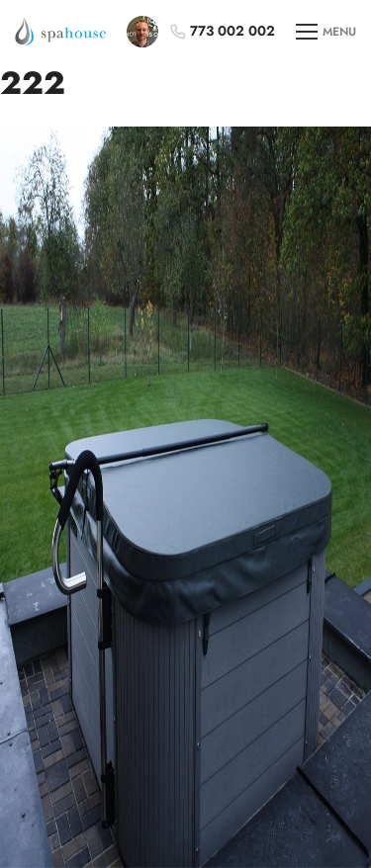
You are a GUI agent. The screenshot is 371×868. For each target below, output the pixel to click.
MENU (326, 32)
